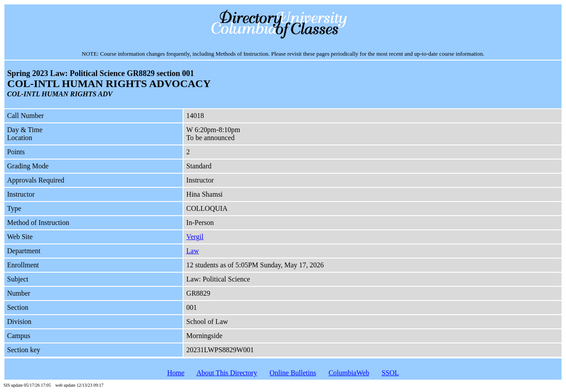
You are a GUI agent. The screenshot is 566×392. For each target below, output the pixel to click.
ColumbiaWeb (349, 373)
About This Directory (227, 373)
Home (176, 373)
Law (192, 251)
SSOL (390, 373)
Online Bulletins (293, 373)
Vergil (195, 237)
